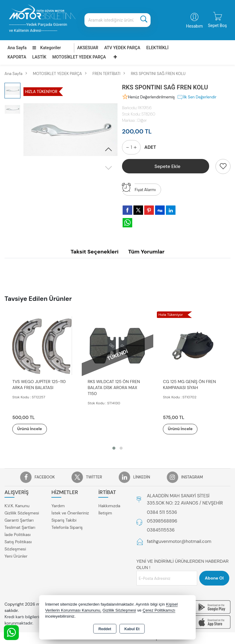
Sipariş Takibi (64, 520)
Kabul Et (132, 629)
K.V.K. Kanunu (17, 506)
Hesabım (194, 26)
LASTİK (39, 57)
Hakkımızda (109, 506)
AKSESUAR (88, 48)
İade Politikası (18, 535)
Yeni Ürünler (16, 556)
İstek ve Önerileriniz (70, 513)
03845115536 (161, 530)
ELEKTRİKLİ (157, 48)
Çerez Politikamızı (159, 610)
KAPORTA (17, 57)
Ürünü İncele (33, 429)
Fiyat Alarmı (139, 188)
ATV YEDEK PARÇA (122, 48)
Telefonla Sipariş (67, 528)
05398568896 (162, 521)
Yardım (58, 506)
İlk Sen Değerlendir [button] (197, 97)
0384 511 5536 (162, 512)
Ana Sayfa (17, 48)
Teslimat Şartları (20, 528)
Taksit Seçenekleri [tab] (95, 252)
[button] (108, 150)
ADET (150, 147)
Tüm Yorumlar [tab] (146, 252)
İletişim (105, 513)
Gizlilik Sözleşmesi (22, 513)
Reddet (105, 629)
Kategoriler (47, 48)
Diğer (142, 120)
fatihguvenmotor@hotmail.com (179, 542)
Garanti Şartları (19, 520)
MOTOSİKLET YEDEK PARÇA (79, 57)
